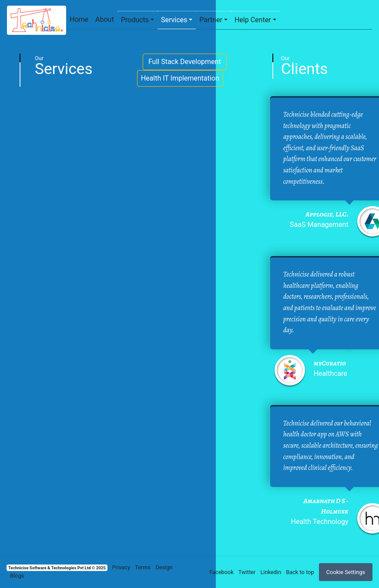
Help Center (253, 20)
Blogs (17, 576)
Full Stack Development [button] (185, 62)
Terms (143, 567)
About (105, 19)
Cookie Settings (346, 572)
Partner (211, 20)
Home (79, 19)
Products (135, 20)
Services (174, 20)
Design (164, 567)
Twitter (247, 572)
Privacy (121, 567)
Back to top (300, 572)
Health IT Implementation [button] (180, 78)
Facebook (221, 572)
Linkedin (271, 572)
